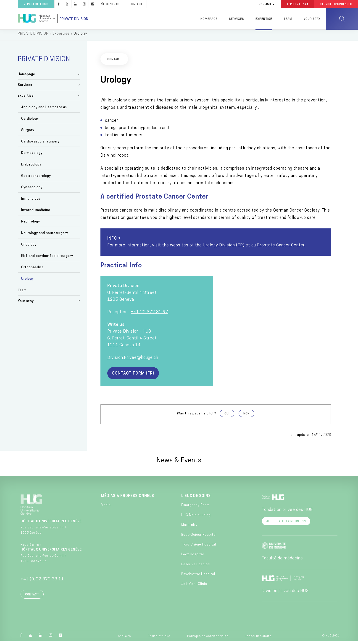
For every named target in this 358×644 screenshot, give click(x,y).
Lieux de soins (196, 499)
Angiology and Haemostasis (44, 110)
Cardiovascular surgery (40, 144)
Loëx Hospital (193, 557)
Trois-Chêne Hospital (199, 547)
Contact (32, 597)
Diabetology (31, 167)
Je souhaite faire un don (286, 524)
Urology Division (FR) (224, 248)
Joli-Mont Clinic (194, 587)
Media (106, 508)
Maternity (189, 528)
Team (288, 19)
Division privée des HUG (285, 594)
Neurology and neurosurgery (45, 236)
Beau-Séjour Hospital (199, 538)
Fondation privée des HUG (287, 513)
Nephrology (31, 224)
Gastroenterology (36, 179)
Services (237, 19)
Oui (227, 416)
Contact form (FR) (133, 376)
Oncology (29, 247)
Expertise (264, 19)
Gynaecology (32, 190)
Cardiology (30, 122)
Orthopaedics (33, 270)
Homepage (209, 19)
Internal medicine (36, 213)
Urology (28, 282)
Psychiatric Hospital (198, 577)
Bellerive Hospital (196, 567)
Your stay (312, 19)
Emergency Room (195, 508)
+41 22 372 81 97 (150, 315)
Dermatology (32, 156)
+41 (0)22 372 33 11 (42, 582)
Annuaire (125, 639)
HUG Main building (196, 518)
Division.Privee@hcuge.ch (133, 360)
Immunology (31, 202)
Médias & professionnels (128, 499)
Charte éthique (159, 639)
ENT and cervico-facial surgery (47, 259)
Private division (74, 19)
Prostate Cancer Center (281, 248)
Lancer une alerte (259, 639)
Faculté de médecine (282, 561)
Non (246, 416)
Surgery (28, 133)
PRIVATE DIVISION (33, 36)
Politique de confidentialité (208, 639)
